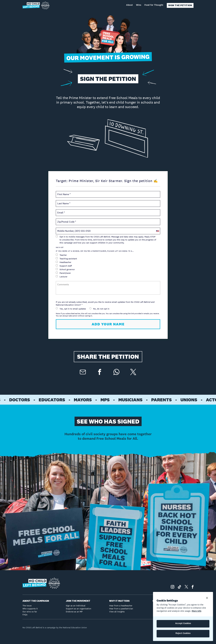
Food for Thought (154, 5)
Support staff (64, 266)
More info (196, 611)
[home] (36, 5)
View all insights (117, 612)
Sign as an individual (76, 606)
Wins (139, 5)
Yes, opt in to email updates (71, 309)
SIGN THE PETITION (180, 5)
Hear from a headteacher (121, 606)
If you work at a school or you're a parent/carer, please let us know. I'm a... (95, 251)
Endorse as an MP (74, 612)
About (130, 5)
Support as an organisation (79, 609)
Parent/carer (63, 273)
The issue (27, 606)
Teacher (61, 255)
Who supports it (30, 609)
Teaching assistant (66, 259)
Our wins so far (30, 612)
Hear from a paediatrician (121, 609)
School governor (65, 269)
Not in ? (60, 247)
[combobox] (157, 231)
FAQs (25, 615)
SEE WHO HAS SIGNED (108, 421)
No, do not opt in (99, 309)
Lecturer (62, 277)
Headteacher (64, 262)
